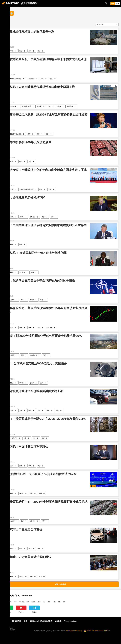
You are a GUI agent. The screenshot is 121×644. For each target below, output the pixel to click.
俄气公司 (13, 106)
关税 (39, 327)
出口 (30, 549)
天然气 (59, 106)
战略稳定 (33, 217)
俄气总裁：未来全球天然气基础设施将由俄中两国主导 (39, 87)
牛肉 (12, 162)
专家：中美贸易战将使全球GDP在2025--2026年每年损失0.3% (45, 419)
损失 (43, 438)
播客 (39, 602)
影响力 (32, 300)
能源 (22, 355)
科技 (54, 602)
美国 (22, 300)
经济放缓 (49, 327)
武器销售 (33, 521)
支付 (31, 493)
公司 (21, 327)
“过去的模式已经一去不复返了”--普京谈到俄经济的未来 (40, 474)
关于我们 (6, 621)
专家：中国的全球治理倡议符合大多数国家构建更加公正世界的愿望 (45, 227)
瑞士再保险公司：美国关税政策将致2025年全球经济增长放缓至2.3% (46, 310)
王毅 (31, 576)
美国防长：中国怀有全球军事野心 (26, 446)
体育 (59, 602)
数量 (39, 549)
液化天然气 (33, 355)
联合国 (21, 576)
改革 (40, 576)
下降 (52, 217)
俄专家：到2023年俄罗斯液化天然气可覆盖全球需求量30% (43, 336)
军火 (22, 521)
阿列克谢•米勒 (27, 106)
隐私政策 (58, 621)
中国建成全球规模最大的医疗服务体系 (29, 32)
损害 (51, 79)
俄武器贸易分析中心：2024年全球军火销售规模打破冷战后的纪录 (46, 503)
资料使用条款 (16, 621)
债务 (47, 134)
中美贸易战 (31, 79)
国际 (12, 245)
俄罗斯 (39, 106)
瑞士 (12, 327)
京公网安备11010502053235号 (96, 631)
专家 (12, 189)
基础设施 (70, 106)
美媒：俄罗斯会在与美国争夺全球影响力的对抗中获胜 (39, 280)
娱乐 (64, 602)
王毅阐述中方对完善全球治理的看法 (27, 557)
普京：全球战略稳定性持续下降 (25, 198)
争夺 (42, 300)
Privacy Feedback (70, 621)
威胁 (43, 217)
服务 (30, 51)
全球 (5, 13)
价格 (21, 162)
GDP (34, 438)
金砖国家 (22, 272)
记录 (43, 521)
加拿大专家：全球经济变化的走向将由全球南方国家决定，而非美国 (45, 172)
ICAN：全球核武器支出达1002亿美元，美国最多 (35, 363)
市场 (44, 355)
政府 (38, 134)
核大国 (32, 383)
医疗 (21, 51)
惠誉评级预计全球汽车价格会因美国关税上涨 (33, 391)
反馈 (25, 621)
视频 (40, 493)
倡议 (21, 245)
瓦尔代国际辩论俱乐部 (26, 189)
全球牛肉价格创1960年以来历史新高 (28, 142)
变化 (50, 189)
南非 (33, 272)
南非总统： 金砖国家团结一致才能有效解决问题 (35, 253)
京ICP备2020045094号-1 (74, 631)
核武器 (21, 383)
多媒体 (34, 602)
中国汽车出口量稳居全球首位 (23, 529)
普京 (12, 217)
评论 (28, 602)
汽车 (21, 410)
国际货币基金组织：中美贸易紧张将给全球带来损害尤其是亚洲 (45, 59)
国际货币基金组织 (16, 79)
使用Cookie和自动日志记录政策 (41, 621)
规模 (39, 51)
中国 (12, 51)
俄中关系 (21, 602)
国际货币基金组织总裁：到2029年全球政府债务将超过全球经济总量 (46, 116)
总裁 (29, 134)
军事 (39, 466)
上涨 (30, 162)
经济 (41, 189)
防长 (21, 466)
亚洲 (42, 79)
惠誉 (12, 410)
